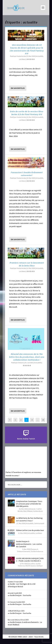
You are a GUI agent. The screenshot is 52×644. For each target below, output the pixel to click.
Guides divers (38, 511)
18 (43, 420)
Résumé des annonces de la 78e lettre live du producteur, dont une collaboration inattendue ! (27, 357)
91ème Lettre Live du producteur (30, 530)
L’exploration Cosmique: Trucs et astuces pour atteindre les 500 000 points (29, 504)
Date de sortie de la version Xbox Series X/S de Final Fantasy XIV (27, 113)
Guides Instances (37, 551)
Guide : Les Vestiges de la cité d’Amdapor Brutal (22, 585)
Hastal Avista (21, 56)
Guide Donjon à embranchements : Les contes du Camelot (29, 544)
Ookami (21, 363)
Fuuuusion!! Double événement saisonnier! (27, 174)
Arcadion (32, 564)
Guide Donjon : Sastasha (21, 595)
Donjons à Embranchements (28, 550)
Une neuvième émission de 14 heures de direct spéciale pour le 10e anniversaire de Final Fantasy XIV (27, 49)
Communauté (39, 523)
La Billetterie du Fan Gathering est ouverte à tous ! (29, 519)
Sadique (39, 566)
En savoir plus (18, 88)
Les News (22, 59)
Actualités (40, 56)
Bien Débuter (28, 511)
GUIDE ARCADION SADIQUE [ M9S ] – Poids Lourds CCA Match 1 (30, 560)
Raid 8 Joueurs (31, 566)
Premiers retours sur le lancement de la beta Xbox (27, 264)
